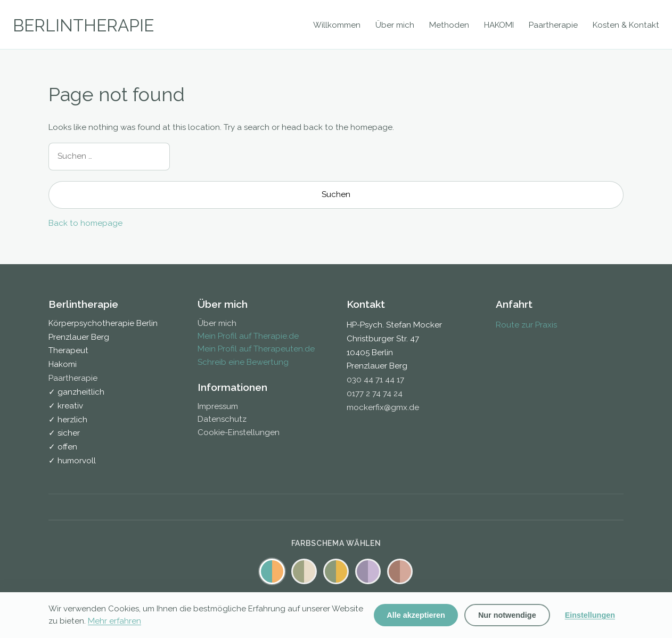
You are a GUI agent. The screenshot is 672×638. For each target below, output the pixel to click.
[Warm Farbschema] (336, 571)
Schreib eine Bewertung (243, 362)
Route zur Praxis (526, 325)
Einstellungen (590, 615)
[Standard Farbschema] (272, 571)
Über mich (395, 25)
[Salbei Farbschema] (304, 571)
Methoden (449, 25)
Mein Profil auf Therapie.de (248, 336)
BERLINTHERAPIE (83, 25)
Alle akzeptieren (416, 615)
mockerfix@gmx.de (383, 407)
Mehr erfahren (114, 621)
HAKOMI (499, 25)
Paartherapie (553, 25)
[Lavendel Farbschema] (368, 571)
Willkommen (337, 25)
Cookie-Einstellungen (239, 432)
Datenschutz (222, 419)
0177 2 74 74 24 (375, 394)
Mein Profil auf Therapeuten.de (256, 349)
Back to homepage (85, 223)
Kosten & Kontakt (626, 25)
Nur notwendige (507, 615)
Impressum (218, 406)
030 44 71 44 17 (375, 380)
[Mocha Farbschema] (400, 571)
